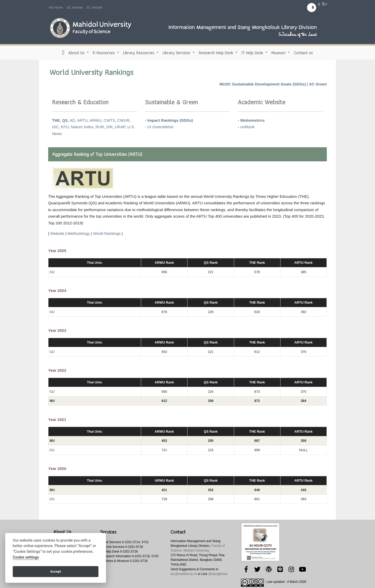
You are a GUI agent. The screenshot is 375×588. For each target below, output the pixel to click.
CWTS (109, 120)
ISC (55, 127)
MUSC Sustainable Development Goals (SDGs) (263, 84)
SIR (110, 127)
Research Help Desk (217, 53)
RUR (100, 127)
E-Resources (104, 53)
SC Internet (75, 8)
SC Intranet (94, 8)
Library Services (177, 53)
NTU (65, 127)
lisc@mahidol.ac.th (184, 574)
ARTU (82, 120)
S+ (325, 4)
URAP (120, 127)
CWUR (123, 120)
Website (57, 233)
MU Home (56, 8)
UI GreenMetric (161, 127)
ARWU (96, 120)
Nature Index (82, 127)
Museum (279, 53)
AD (73, 120)
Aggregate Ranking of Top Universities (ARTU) (97, 154)
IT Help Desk (253, 53)
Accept (56, 571)
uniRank (247, 127)
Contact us (303, 53)
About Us (77, 53)
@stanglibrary (218, 574)
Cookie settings (26, 557)
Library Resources (139, 53)
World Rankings (107, 233)
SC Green (318, 84)
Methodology (79, 233)
